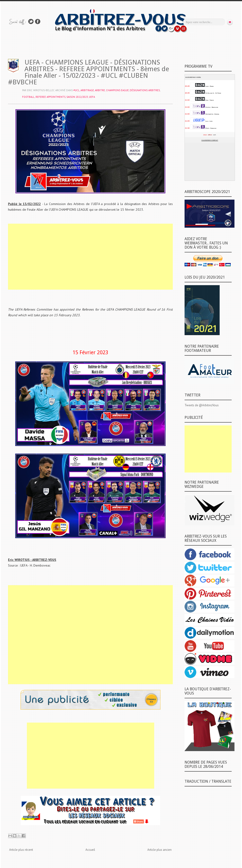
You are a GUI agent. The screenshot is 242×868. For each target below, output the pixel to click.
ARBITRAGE (87, 90)
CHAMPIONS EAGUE (117, 90)
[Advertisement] (90, 257)
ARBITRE (100, 90)
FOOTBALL (28, 97)
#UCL (77, 90)
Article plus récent (21, 850)
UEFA (92, 97)
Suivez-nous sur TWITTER (31, 22)
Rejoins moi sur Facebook (38, 22)
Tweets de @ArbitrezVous (202, 405)
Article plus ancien (159, 850)
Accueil (90, 850)
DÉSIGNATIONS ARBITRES (145, 90)
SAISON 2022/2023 (77, 97)
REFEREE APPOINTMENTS (50, 97)
